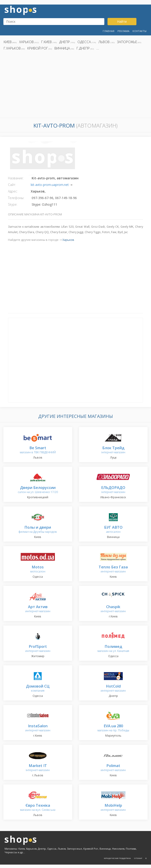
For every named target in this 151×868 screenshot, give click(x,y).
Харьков (26, 42)
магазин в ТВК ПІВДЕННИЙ (38, 450)
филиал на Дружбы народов (38, 530)
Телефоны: (16, 198)
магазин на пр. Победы (113, 728)
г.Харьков (12, 48)
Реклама (123, 31)
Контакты (139, 31)
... (98, 48)
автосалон (113, 530)
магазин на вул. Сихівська (38, 808)
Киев (8, 42)
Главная (109, 31)
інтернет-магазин (113, 450)
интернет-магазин (113, 569)
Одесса (84, 42)
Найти (122, 21)
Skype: (13, 204)
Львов (104, 42)
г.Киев (46, 42)
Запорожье (127, 42)
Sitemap (138, 858)
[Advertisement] (75, 85)
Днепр (65, 42)
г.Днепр (83, 48)
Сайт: (12, 185)
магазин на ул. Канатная (113, 649)
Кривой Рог (38, 48)
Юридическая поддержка (117, 858)
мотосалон (38, 569)
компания (38, 689)
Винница (62, 48)
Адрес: (13, 191)
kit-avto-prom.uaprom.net (50, 185)
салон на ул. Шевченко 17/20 (38, 490)
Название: (16, 178)
